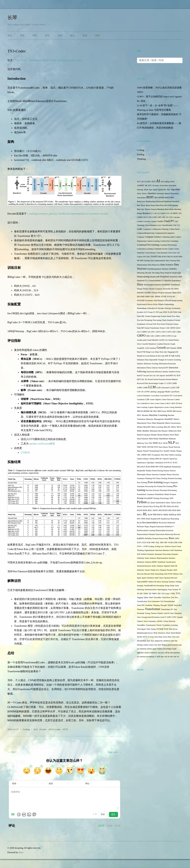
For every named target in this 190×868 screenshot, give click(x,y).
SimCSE (174, 566)
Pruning (156, 498)
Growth (161, 348)
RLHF (150, 515)
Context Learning (153, 241)
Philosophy (141, 474)
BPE (172, 198)
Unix (139, 617)
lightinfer (140, 653)
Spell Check (159, 578)
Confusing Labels (168, 237)
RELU (150, 510)
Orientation (159, 463)
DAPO (154, 256)
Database (165, 269)
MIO (155, 411)
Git (166, 340)
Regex (147, 527)
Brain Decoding (175, 209)
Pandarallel (141, 471)
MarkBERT (169, 419)
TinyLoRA (178, 605)
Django (140, 289)
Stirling (179, 582)
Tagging (140, 597)
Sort (181, 574)
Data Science (167, 265)
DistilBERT (166, 285)
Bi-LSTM (168, 205)
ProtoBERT (149, 498)
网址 (87, 784)
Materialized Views (144, 423)
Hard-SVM (141, 352)
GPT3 (169, 332)
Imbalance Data (143, 360)
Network (177, 447)
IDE (167, 356)
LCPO (169, 383)
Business (146, 213)
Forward (149, 324)
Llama (162, 403)
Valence (140, 621)
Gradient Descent (163, 344)
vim (175, 657)
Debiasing (141, 273)
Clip (175, 225)
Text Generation (154, 601)
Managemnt (159, 419)
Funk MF (140, 328)
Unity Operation (176, 613)
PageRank (167, 467)
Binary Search (151, 209)
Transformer (153, 609)
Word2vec (162, 633)
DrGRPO (148, 293)
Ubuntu (160, 613)
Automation (141, 198)
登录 (103, 814)
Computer (141, 237)
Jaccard (146, 375)
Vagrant (180, 617)
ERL (153, 297)
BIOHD (162, 198)
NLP (172, 443)
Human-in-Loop (143, 356)
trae (171, 657)
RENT (156, 510)
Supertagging (162, 589)
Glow (139, 344)
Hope (157, 352)
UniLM (166, 613)
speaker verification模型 (42, 444)
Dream (155, 293)
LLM (152, 387)
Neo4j (171, 447)
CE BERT (174, 213)
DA (144, 257)
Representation (143, 534)
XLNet (140, 637)
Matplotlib (161, 423)
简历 (35, 35)
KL (143, 379)
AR (146, 185)
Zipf (148, 641)
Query (168, 503)
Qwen (179, 503)
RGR (174, 510)
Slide (152, 574)
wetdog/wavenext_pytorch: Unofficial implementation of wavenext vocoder (69, 214)
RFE (170, 510)
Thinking (141, 159)
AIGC (173, 182)
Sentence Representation (159, 558)
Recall (139, 523)
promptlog (150, 657)
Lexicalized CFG (167, 396)
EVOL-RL (171, 297)
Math (154, 423)
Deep (162, 273)
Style (177, 586)
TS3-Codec (55, 729)
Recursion (163, 523)
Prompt (140, 498)
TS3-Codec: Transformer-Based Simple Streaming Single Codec (49, 60)
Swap (170, 589)
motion (147, 653)
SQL (158, 542)
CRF (159, 217)
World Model (176, 633)
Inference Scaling (151, 364)
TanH (151, 597)
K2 (175, 375)
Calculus (177, 217)
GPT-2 (159, 332)
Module (154, 435)
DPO (142, 261)
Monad (160, 435)
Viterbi (159, 625)
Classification (167, 225)
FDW (165, 312)
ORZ (149, 455)
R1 (162, 506)
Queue (173, 503)
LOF (139, 392)
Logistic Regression (155, 407)
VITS (174, 617)
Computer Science (153, 237)
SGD (144, 542)
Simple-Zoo (155, 570)
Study (172, 586)
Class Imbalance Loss (153, 225)
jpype (155, 649)
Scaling (151, 546)
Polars (159, 478)
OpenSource (141, 463)
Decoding (156, 273)
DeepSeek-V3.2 (143, 281)
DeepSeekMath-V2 (157, 281)
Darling (147, 261)
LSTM (146, 392)
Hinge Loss (150, 352)
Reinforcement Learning (146, 530)
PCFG (175, 463)
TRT (159, 594)
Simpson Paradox (166, 570)
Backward (160, 201)
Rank (148, 519)
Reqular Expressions (157, 534)
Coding (140, 150)
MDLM (140, 411)
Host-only (163, 352)
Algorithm (175, 189)
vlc (178, 657)
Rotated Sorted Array (160, 538)
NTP (156, 447)
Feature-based (166, 316)
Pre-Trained (158, 486)
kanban (160, 649)
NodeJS (146, 451)
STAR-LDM (173, 542)
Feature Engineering (153, 316)
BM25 (168, 198)
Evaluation (176, 308)
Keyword (140, 383)
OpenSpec (151, 463)
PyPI (171, 498)
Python (142, 502)
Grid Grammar (151, 348)
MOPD (169, 411)
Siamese (160, 566)
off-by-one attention (172, 653)
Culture (140, 257)
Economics (149, 300)
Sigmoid (167, 566)
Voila (148, 629)
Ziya (152, 641)
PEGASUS (141, 467)
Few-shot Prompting (145, 320)
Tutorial (154, 613)
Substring (140, 589)
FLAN (170, 312)
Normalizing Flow (156, 451)
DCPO (164, 257)
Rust (171, 538)
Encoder (161, 308)
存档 (97, 35)
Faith (180, 312)
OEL (139, 455)
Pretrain (156, 490)
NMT (139, 447)
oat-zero (161, 653)
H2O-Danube (171, 348)
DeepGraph (176, 273)
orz (138, 657)
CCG (168, 213)
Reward (177, 534)
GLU (139, 332)
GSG (153, 336)
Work (168, 633)
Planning (149, 478)
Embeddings (142, 308)
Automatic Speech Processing (167, 193)
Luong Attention (176, 407)
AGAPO (148, 182)
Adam (146, 190)
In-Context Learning (173, 360)
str (168, 657)
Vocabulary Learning (170, 625)
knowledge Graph (170, 649)
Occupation (156, 455)
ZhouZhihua (141, 641)
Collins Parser (174, 229)
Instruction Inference (154, 372)
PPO (157, 467)
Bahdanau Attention (172, 201)
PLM (148, 467)
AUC (150, 185)
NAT (150, 443)
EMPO (148, 297)
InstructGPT (163, 368)
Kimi (146, 383)
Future (163, 328)
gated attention (173, 645)
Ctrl (178, 253)
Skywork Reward (143, 574)
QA (148, 503)
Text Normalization (168, 601)
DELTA (170, 257)
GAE (167, 328)
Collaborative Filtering (160, 229)
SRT (166, 542)
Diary (140, 284)
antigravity (159, 641)
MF (151, 411)
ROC (139, 519)
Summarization (151, 589)
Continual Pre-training (148, 245)
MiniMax (146, 431)
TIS (150, 594)
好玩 (47, 35)
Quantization (160, 503)
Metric (174, 427)
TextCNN (141, 605)
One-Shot (164, 455)
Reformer (140, 527)
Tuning (148, 613)
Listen (157, 403)
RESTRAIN (163, 510)
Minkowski (173, 431)
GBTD (172, 328)
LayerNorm (175, 392)
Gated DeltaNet (153, 340)
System (175, 589)
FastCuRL (141, 316)
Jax (154, 375)
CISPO (140, 217)
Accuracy (156, 185)
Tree (175, 609)
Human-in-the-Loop (157, 356)
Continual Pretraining (168, 245)
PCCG (170, 463)
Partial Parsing (157, 471)
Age (150, 190)
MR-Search (177, 411)
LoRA (167, 403)
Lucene (166, 407)
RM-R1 (160, 515)
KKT (139, 379)
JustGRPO (169, 375)
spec (162, 657)
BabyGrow (141, 201)
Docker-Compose (155, 289)
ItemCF (140, 375)
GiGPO (162, 340)
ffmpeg (164, 645)
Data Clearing (171, 261)
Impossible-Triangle (157, 360)
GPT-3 (164, 332)
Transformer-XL (167, 609)
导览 (22, 35)
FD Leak (159, 312)
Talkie (146, 597)
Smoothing (159, 574)
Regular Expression (157, 527)
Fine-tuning (157, 320)
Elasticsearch (142, 304)
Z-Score (151, 637)
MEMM (146, 411)
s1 (155, 656)
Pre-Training (168, 486)
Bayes (143, 205)
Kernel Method (172, 379)
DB (160, 257)
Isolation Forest (175, 372)
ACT (139, 182)
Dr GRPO (175, 289)
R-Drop (157, 506)
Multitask (172, 439)
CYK (171, 217)
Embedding (169, 304)
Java (151, 375)
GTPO (163, 336)
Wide (155, 633)
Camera (140, 221)
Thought (164, 605)
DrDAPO (140, 293)
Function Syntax (172, 324)
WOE (166, 629)
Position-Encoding (175, 478)
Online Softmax (143, 459)
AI (36, 729)
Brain (167, 209)
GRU (148, 336)
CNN (150, 217)
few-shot (158, 645)
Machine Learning (158, 415)
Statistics (172, 582)
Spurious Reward (171, 578)
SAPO (177, 538)
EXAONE (141, 300)
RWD (144, 519)
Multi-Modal (154, 439)
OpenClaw (173, 459)
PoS (154, 478)
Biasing (175, 205)
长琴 (12, 18)
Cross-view (172, 253)
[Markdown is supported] (14, 815)
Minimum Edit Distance (159, 431)
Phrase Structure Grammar (156, 474)
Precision (149, 490)
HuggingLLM (173, 352)
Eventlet (140, 312)
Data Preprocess (154, 265)
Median (140, 427)
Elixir (155, 304)
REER (145, 510)
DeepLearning (143, 277)
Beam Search (151, 205)
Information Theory (144, 368)
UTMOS (25, 453)
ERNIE (158, 297)
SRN (162, 542)
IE (170, 356)
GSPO (158, 336)
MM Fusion (162, 411)
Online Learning (175, 455)
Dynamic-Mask (171, 293)
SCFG (139, 542)
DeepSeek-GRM (176, 277)
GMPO (144, 332)
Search (174, 546)
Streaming (160, 586)
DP (138, 261)
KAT (179, 375)
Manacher (150, 419)
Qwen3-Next (148, 506)
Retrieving (169, 534)
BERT (150, 197)
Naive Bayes (163, 447)
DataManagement (154, 269)
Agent (155, 190)
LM (178, 388)
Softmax (176, 574)
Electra (150, 304)
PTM (161, 467)
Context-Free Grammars (169, 241)
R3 (173, 506)
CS (167, 217)
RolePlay (149, 538)
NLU (177, 443)
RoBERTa (141, 538)
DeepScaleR (155, 277)
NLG (160, 443)
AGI (153, 181)
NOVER (150, 447)
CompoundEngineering (146, 233)
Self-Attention (176, 550)
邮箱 (51, 784)
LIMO (140, 387)
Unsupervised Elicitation (150, 617)
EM (138, 297)
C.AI (155, 213)
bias (176, 641)
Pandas (149, 471)
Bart (139, 205)
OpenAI (166, 459)
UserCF (163, 617)
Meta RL (167, 427)
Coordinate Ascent (160, 249)
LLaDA (172, 388)
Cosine (170, 249)
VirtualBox (141, 625)
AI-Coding (165, 181)
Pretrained (164, 490)
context (146, 645)
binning (140, 645)
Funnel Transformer (152, 328)
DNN (180, 257)
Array (139, 193)
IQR (173, 356)
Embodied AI (152, 308)
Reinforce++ (170, 527)
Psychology (164, 498)
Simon (147, 570)
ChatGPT (169, 221)
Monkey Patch (168, 435)
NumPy (167, 451)
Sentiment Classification (167, 562)
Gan (175, 336)
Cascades (147, 221)
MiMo (139, 431)
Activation (164, 185)
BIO (156, 198)
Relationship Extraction (164, 530)
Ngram (140, 451)
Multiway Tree (142, 443)
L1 (165, 383)
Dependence (176, 281)
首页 (10, 35)
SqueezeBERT (142, 582)
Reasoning (175, 519)
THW (146, 593)
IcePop (178, 356)
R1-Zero (167, 506)
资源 (85, 35)
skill (159, 657)
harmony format (146, 649)
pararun (143, 657)
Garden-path (142, 340)
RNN (179, 515)
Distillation (175, 285)
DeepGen (168, 273)
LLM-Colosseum (163, 388)
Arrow (144, 193)
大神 (60, 35)
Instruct (155, 368)
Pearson (173, 471)
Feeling (26, 729)
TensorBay (157, 597)
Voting (153, 629)
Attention (152, 193)
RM (155, 515)
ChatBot (160, 221)
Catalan (154, 221)
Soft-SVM (168, 574)
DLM (176, 257)
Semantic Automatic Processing (159, 554)
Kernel (150, 379)
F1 (154, 312)
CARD (162, 213)
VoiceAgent (141, 629)
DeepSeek (164, 277)
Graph (173, 344)
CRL (164, 217)
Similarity (141, 570)
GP (149, 332)
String (167, 586)
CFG (180, 213)
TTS (66, 729)
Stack (159, 582)
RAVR (139, 510)
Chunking (141, 225)
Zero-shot (176, 637)
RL (145, 514)
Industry (140, 364)
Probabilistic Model (162, 494)
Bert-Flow (160, 205)
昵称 (14, 784)
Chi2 (176, 221)
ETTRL (164, 297)
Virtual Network (169, 621)
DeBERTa (173, 269)
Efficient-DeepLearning (173, 300)
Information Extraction (167, 364)
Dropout (161, 293)
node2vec (154, 653)
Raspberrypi (165, 519)
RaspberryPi (155, 519)
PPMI (153, 467)
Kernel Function (159, 379)
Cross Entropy (150, 253)
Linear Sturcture (168, 399)
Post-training (155, 482)
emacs (151, 645)
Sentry (154, 566)
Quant (153, 503)
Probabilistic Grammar (145, 494)
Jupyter (162, 375)
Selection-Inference (162, 550)
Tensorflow (166, 597)
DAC (12, 752)
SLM (149, 542)
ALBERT (140, 185)
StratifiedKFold (150, 586)
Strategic (140, 586)
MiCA (179, 427)
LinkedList (145, 403)
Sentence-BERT (151, 562)
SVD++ (140, 546)
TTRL (173, 594)
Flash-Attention (168, 320)
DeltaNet (168, 281)
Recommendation (150, 523)
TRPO (154, 594)
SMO (153, 542)
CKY (145, 217)
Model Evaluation (144, 435)
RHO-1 (140, 515)
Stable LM (152, 582)
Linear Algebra (155, 399)
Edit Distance (159, 300)
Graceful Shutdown (149, 344)
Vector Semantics (150, 621)
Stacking (165, 582)
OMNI (144, 455)
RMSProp (173, 515)
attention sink (169, 641)
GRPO (141, 336)
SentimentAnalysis (144, 566)
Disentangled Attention (152, 285)
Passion (166, 471)
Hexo (21, 852)
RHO (179, 510)
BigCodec (115, 752)
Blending (161, 209)
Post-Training (142, 482)
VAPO (169, 617)
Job (158, 375)
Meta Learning (157, 427)
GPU (174, 332)
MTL (139, 415)
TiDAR (170, 605)
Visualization (151, 625)
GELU (178, 328)
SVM (146, 546)
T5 (180, 589)
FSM (175, 312)
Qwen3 (140, 506)
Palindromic (176, 467)
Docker (146, 289)
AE (142, 182)
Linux (152, 403)
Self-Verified (142, 554)
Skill (175, 570)
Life (147, 399)
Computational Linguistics (165, 233)
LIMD (174, 383)
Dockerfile (167, 289)
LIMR (145, 388)
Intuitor (165, 372)
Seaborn (168, 546)
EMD (142, 297)
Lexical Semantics (144, 396)
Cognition (147, 229)
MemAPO (147, 427)
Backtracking (151, 201)
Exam (151, 312)
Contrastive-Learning (145, 249)
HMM (179, 348)
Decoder (148, 273)
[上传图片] (29, 815)
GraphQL (141, 348)
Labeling (153, 392)
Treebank (141, 613)
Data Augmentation (158, 261)
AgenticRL (162, 190)
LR (142, 392)
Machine (145, 415)
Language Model (163, 392)
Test (173, 597)
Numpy (179, 451)
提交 (113, 814)
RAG (177, 506)
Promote (173, 494)
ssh (166, 657)
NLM (165, 443)
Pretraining (172, 490)
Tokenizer (141, 609)
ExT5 (146, 312)
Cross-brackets (162, 253)
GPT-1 (153, 332)
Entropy (168, 308)
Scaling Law (159, 546)
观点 (72, 35)
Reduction (171, 523)
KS (146, 379)
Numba (173, 451)
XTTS (145, 637)
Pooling (164, 478)
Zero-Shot (167, 637)
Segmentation (149, 550)
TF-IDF (140, 594)
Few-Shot (176, 316)
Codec (44, 729)
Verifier (160, 621)
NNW (144, 447)
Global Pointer (174, 340)
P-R (166, 463)
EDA (179, 293)
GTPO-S (169, 336)
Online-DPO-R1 (156, 459)
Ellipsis (161, 304)
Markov (177, 419)
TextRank (149, 605)
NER (155, 443)
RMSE (166, 515)
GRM (179, 332)
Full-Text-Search (159, 324)
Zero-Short (159, 637)
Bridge (139, 213)
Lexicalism (155, 396)
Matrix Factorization (173, 423)
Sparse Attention (148, 578)
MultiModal (163, 439)
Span (139, 578)
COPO (155, 217)
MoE (179, 431)
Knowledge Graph (156, 383)
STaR (180, 542)
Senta (147, 558)
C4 (158, 213)
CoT (178, 225)
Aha (168, 190)
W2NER (160, 629)
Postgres (166, 482)
